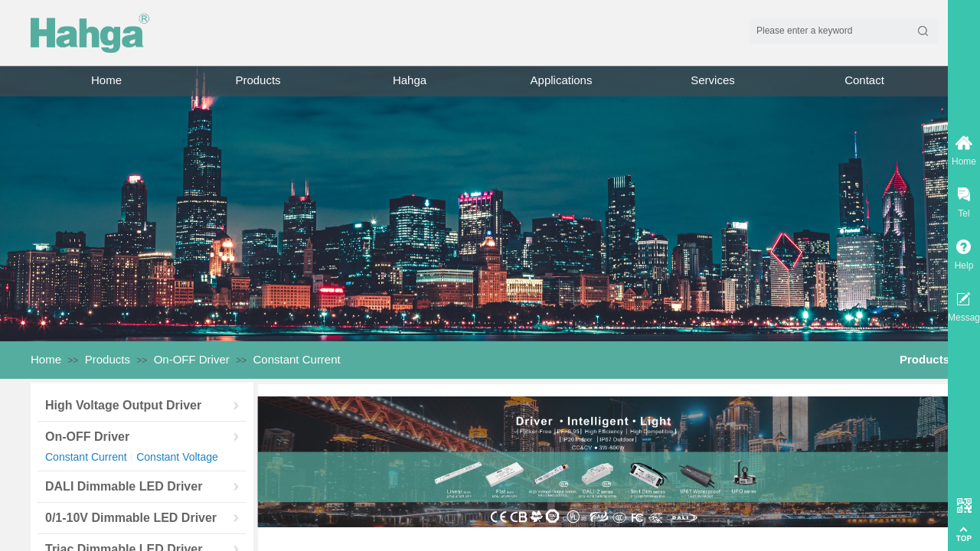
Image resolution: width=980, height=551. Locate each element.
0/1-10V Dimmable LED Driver (131, 518)
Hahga (410, 80)
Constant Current (297, 359)
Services (713, 80)
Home (106, 80)
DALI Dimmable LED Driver (124, 486)
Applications (562, 80)
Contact (864, 80)
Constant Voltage (177, 457)
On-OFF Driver (192, 359)
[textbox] (829, 31)
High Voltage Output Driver (123, 405)
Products (258, 80)
